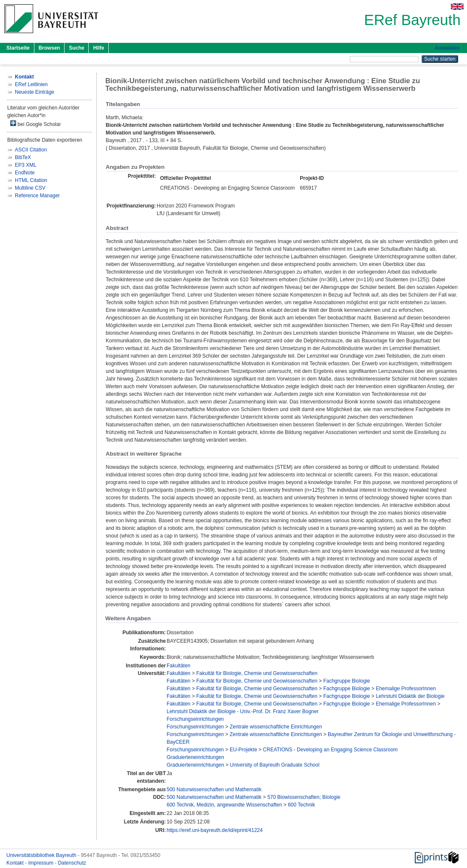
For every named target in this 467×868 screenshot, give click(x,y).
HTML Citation (31, 180)
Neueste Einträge (35, 92)
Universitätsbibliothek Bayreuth (42, 855)
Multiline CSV (30, 188)
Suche (76, 48)
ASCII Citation (31, 150)
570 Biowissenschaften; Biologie (304, 797)
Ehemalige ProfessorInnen (406, 689)
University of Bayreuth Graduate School (275, 765)
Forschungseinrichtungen (196, 719)
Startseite (18, 48)
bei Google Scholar (35, 124)
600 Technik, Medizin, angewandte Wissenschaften (225, 805)
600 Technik (301, 805)
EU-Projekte (243, 750)
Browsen (49, 48)
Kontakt (16, 863)
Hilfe (98, 48)
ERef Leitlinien (31, 84)
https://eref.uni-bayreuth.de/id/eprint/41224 (215, 830)
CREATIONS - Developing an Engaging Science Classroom (330, 750)
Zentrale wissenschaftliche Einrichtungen (276, 727)
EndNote (25, 173)
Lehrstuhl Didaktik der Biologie (410, 696)
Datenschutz (72, 863)
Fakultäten (179, 666)
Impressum (41, 863)
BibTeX (23, 157)
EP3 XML (26, 165)
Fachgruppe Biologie (346, 681)
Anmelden (447, 48)
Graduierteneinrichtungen (196, 757)
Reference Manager (37, 196)
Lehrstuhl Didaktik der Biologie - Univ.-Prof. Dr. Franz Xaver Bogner (243, 711)
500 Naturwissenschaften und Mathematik (214, 790)
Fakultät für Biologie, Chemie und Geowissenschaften (257, 673)
